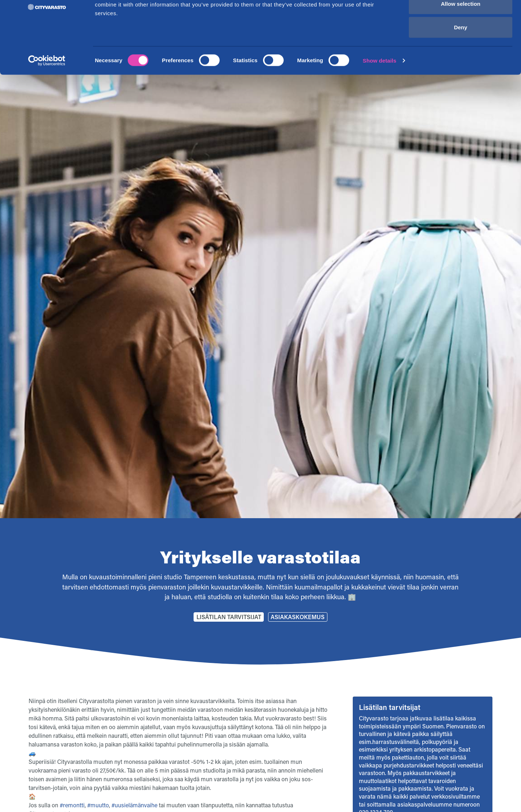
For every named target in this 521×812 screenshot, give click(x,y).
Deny (461, 66)
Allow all (461, 19)
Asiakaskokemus (298, 617)
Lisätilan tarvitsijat (229, 617)
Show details (380, 100)
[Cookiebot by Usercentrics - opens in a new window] (47, 100)
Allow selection (460, 43)
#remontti (72, 805)
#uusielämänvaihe (134, 805)
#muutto (98, 805)
